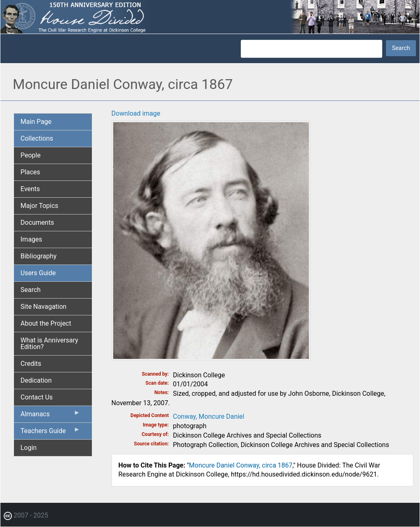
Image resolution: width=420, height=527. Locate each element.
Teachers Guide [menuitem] (50, 433)
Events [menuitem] (30, 189)
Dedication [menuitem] (36, 380)
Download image (136, 113)
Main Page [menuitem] (36, 122)
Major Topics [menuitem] (39, 206)
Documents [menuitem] (37, 222)
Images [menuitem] (31, 239)
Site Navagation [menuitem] (43, 307)
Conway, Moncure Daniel (209, 416)
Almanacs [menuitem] (50, 416)
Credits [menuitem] (31, 364)
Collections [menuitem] (37, 138)
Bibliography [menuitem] (39, 256)
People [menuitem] (31, 155)
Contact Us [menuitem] (37, 397)
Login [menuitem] (29, 448)
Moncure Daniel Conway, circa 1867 (241, 465)
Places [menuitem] (30, 172)
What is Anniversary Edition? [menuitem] (49, 343)
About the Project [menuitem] (46, 323)
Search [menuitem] (31, 290)
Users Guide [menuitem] (38, 273)
